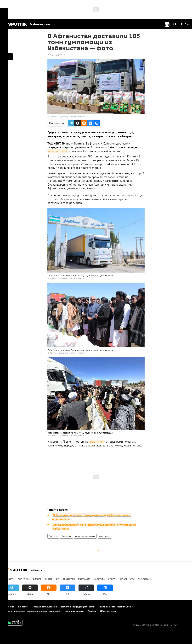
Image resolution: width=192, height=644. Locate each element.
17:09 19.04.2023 (56, 55)
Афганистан (104, 536)
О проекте (9, 607)
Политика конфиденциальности (78, 607)
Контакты (23, 607)
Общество (69, 579)
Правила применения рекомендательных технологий (32, 611)
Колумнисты (127, 579)
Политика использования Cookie (116, 607)
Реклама (92, 611)
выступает (97, 442)
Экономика (52, 579)
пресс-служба (58, 151)
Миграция (84, 579)
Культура (99, 579)
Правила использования (45, 607)
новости (9, 579)
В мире (37, 579)
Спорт (112, 579)
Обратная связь (108, 611)
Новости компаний (74, 611)
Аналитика (145, 579)
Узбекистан (66, 536)
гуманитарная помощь (85, 536)
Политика (53, 536)
